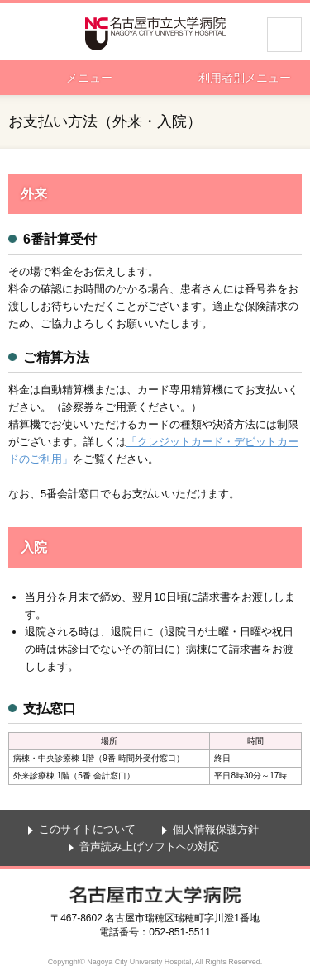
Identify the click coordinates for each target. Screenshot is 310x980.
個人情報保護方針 (216, 829)
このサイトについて (87, 829)
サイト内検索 (284, 35)
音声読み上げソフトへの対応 (149, 847)
